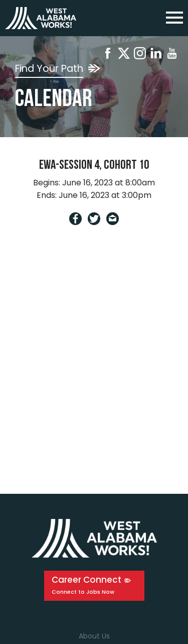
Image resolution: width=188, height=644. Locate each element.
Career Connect (86, 580)
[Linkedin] (156, 55)
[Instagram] (140, 55)
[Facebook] (108, 55)
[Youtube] (172, 55)
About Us (94, 636)
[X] (124, 55)
